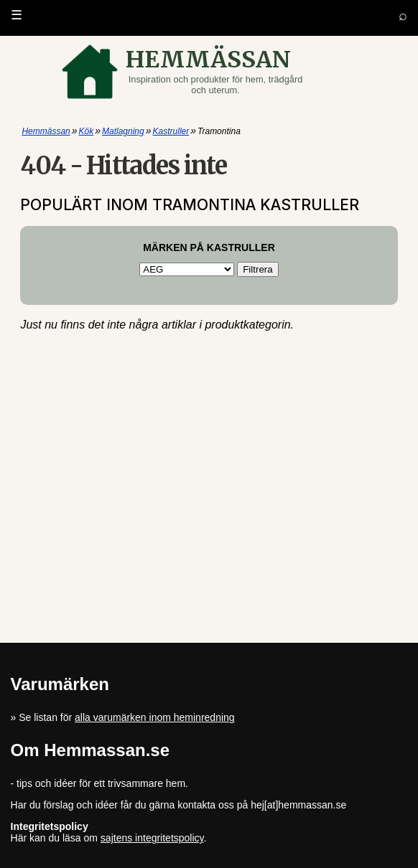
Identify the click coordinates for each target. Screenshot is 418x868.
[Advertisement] (209, 399)
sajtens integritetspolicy (152, 838)
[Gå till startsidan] (206, 72)
